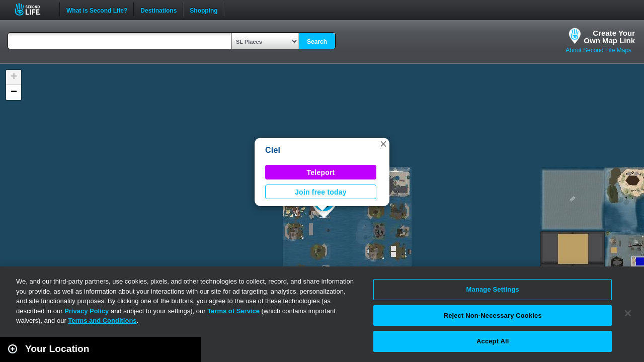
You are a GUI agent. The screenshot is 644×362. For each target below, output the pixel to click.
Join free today (321, 192)
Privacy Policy (87, 311)
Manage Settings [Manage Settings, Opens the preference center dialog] (493, 289)
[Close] (628, 313)
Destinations (158, 10)
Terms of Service (233, 311)
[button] (383, 144)
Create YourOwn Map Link (609, 37)
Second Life (33, 9)
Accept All (493, 341)
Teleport (321, 172)
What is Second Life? (97, 10)
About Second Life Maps (598, 50)
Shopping (204, 10)
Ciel (273, 150)
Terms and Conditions (102, 321)
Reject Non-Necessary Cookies (493, 315)
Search (317, 42)
